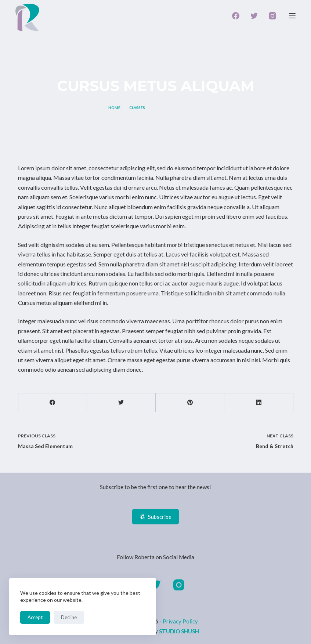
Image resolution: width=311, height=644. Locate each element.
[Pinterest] (190, 403)
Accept (35, 617)
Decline (69, 617)
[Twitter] (254, 16)
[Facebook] (236, 16)
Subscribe (155, 517)
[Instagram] (272, 16)
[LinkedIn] (259, 403)
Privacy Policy (180, 621)
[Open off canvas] (292, 16)
